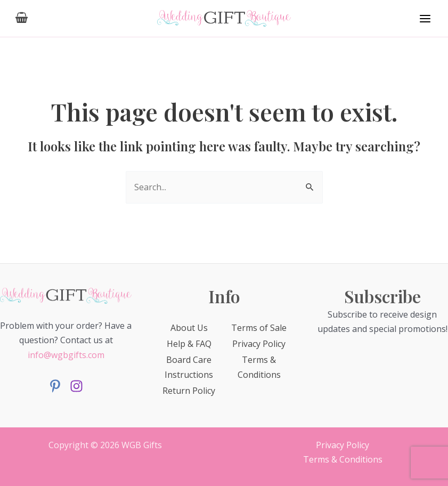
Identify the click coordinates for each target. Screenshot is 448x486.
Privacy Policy (259, 344)
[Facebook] (55, 386)
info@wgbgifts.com (66, 355)
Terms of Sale (259, 328)
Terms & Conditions (343, 459)
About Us (189, 328)
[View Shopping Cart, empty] (22, 18)
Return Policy (189, 391)
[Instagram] (76, 386)
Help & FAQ (189, 344)
